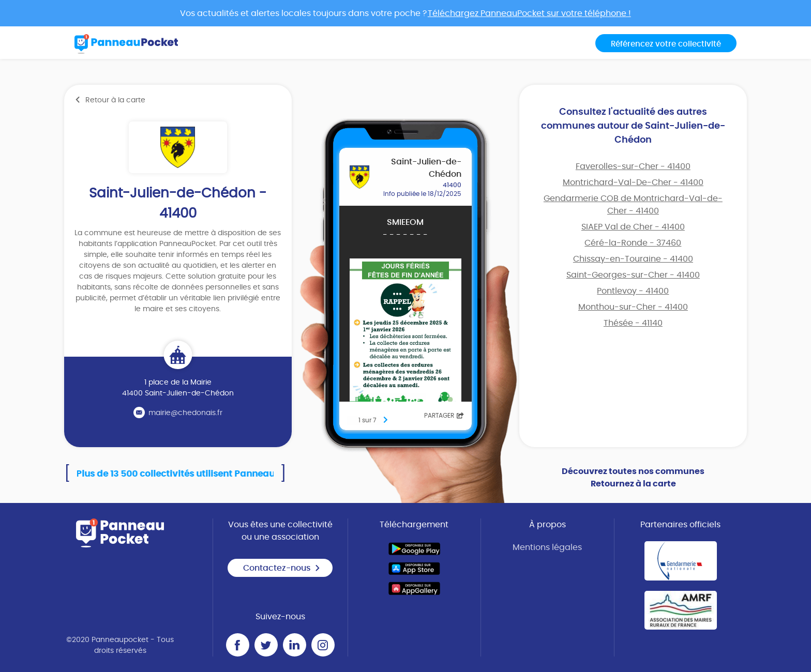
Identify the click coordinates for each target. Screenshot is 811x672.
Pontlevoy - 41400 (633, 291)
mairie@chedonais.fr (185, 413)
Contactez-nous (282, 568)
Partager (444, 416)
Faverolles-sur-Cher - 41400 (633, 166)
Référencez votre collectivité (666, 44)
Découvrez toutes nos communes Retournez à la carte (633, 478)
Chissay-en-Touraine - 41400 (633, 259)
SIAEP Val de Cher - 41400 (633, 227)
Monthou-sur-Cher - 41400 (633, 307)
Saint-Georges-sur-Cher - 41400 (633, 275)
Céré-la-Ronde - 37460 (633, 243)
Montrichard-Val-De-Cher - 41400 (633, 182)
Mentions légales (547, 547)
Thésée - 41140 (633, 323)
